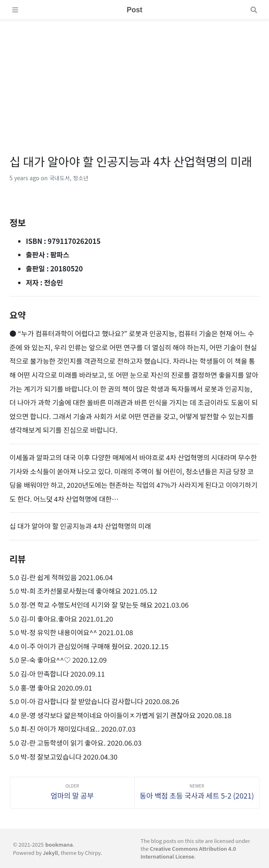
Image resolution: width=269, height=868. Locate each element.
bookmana (59, 844)
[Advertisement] (134, 77)
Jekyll (50, 853)
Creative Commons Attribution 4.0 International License (188, 852)
